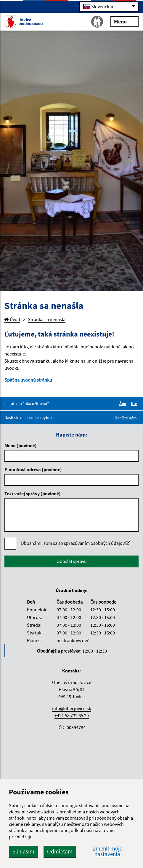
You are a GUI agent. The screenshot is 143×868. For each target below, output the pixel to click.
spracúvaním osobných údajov (97, 543)
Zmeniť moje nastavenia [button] (107, 851)
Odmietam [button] (60, 851)
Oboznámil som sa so (75, 543)
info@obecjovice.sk (72, 708)
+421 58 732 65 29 (72, 715)
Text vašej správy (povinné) (33, 493)
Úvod (12, 319)
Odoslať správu (72, 561)
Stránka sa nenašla (47, 319)
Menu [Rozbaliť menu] (124, 21)
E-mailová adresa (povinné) (33, 469)
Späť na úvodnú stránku (28, 380)
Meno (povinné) (21, 445)
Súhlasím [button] (23, 851)
